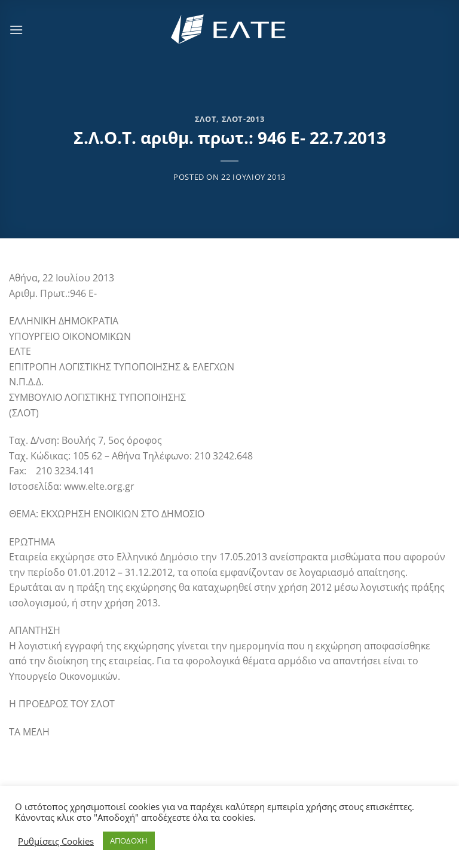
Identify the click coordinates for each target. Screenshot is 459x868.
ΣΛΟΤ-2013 (243, 119)
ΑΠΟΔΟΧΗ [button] (129, 841)
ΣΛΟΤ (206, 119)
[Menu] (16, 30)
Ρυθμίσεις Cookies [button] (56, 841)
